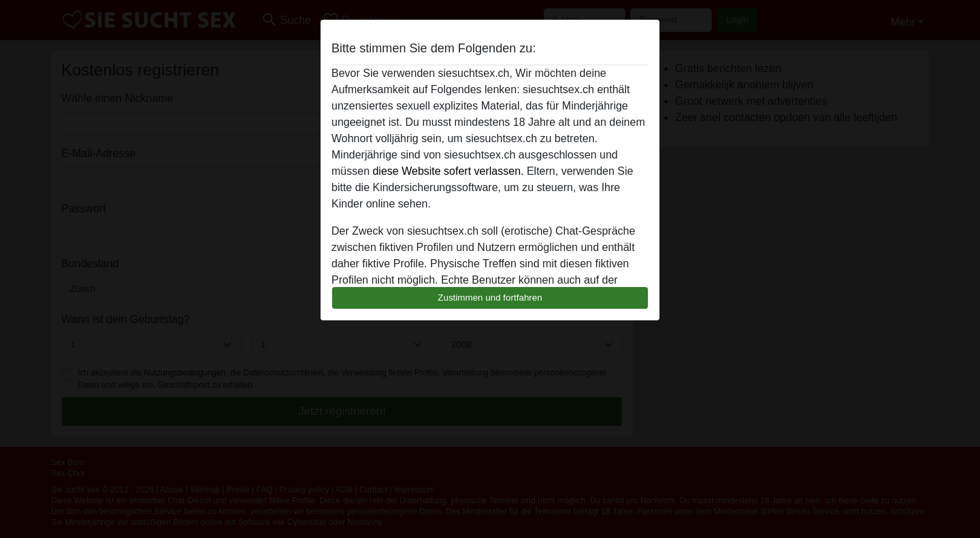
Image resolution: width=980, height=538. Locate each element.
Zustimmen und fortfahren (490, 298)
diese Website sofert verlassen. (448, 171)
